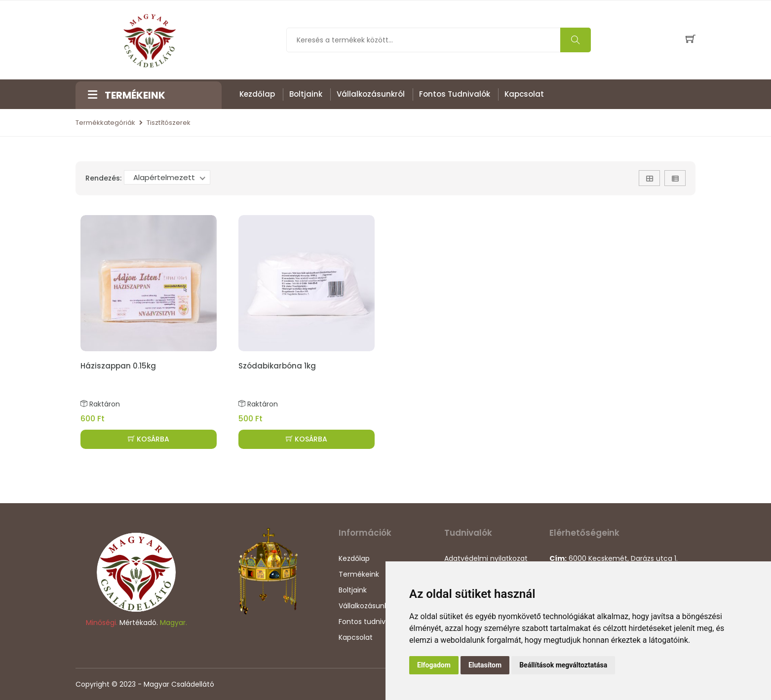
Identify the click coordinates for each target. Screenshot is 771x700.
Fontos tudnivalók (455, 94)
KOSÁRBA (149, 439)
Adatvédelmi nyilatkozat (486, 558)
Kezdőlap (257, 94)
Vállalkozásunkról (371, 94)
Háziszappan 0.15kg (118, 366)
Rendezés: (103, 178)
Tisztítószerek (169, 123)
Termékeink (359, 574)
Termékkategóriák (105, 123)
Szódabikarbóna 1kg (277, 366)
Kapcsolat (524, 94)
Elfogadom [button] (434, 665)
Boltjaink (306, 94)
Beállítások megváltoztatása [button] (563, 665)
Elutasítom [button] (485, 665)
